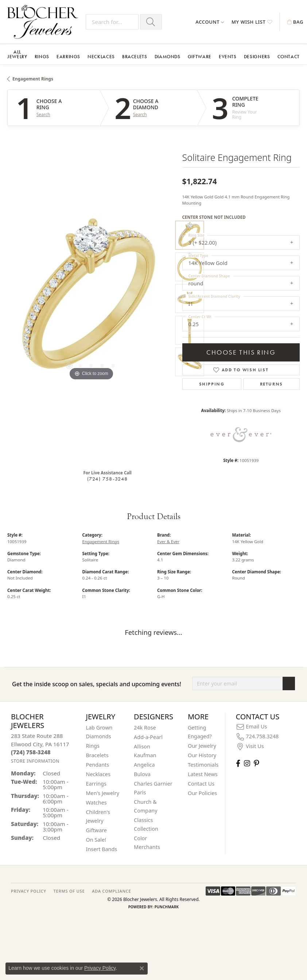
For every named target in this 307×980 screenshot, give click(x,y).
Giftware (200, 57)
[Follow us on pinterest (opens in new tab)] (256, 763)
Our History (202, 755)
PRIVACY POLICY (29, 891)
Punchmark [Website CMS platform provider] (167, 907)
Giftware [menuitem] (97, 830)
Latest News (203, 774)
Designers (257, 57)
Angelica (144, 765)
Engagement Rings (33, 79)
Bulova (142, 774)
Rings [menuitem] (93, 746)
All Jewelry (17, 54)
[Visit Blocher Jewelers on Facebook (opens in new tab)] (238, 763)
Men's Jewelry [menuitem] (103, 793)
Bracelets (135, 57)
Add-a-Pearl (148, 737)
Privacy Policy (100, 968)
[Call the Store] (31, 752)
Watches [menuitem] (96, 803)
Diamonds (168, 57)
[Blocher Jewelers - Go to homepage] (45, 22)
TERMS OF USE (69, 891)
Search (43, 115)
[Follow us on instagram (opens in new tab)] (247, 763)
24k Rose (145, 728)
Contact (289, 57)
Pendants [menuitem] (98, 765)
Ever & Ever (168, 542)
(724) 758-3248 (108, 479)
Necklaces (101, 57)
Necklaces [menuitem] (98, 774)
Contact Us (201, 784)
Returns (271, 384)
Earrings (68, 57)
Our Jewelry (202, 746)
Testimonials (203, 765)
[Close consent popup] (142, 968)
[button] (210, 22)
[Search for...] (112, 22)
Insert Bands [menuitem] (102, 849)
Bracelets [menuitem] (97, 755)
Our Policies (202, 793)
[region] (91, 299)
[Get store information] (35, 761)
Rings (42, 57)
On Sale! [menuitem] (96, 840)
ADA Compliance (111, 891)
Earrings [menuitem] (96, 784)
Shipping (212, 384)
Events (228, 57)
